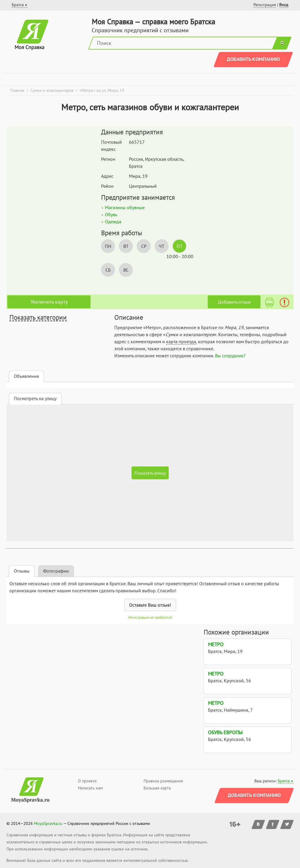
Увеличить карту (49, 302)
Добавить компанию (253, 59)
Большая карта (157, 788)
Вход (284, 5)
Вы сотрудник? (230, 356)
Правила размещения (163, 781)
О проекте (87, 781)
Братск (284, 781)
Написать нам (90, 788)
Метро (216, 644)
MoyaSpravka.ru (48, 823)
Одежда (113, 221)
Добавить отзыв (234, 302)
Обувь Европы (225, 732)
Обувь (111, 214)
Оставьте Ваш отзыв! (150, 605)
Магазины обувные (125, 207)
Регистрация (265, 5)
